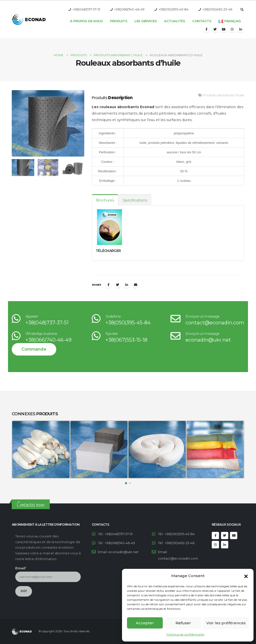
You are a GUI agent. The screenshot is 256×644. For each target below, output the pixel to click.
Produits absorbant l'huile (224, 95)
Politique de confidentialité (185, 634)
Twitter (117, 285)
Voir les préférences (226, 623)
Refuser (183, 623)
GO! (24, 591)
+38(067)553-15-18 (126, 340)
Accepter (145, 623)
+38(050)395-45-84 (173, 9)
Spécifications (135, 200)
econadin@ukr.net (208, 340)
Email (135, 285)
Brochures (105, 200)
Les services (146, 21)
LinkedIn (126, 285)
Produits (119, 21)
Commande (34, 349)
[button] (246, 576)
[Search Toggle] (242, 10)
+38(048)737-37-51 (86, 9)
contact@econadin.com (215, 323)
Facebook (108, 285)
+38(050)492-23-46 (217, 9)
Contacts (202, 21)
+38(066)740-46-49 (129, 9)
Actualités (174, 21)
